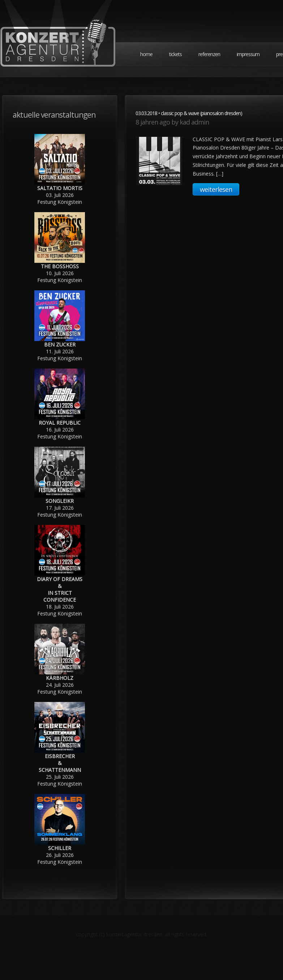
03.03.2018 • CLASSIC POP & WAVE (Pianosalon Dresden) (189, 113)
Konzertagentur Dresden (58, 39)
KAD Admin (194, 122)
